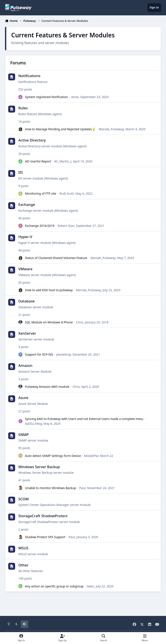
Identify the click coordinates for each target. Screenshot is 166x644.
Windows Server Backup (39, 467)
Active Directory (32, 140)
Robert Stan (66, 226)
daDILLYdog (34, 424)
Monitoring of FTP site (41, 194)
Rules (23, 108)
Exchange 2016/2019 (40, 226)
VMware (25, 269)
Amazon (25, 366)
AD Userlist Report (38, 161)
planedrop (64, 355)
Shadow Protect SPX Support (45, 537)
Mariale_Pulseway (111, 129)
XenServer (27, 333)
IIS (21, 173)
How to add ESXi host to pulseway (49, 290)
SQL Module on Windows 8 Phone (49, 322)
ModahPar (91, 456)
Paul (82, 488)
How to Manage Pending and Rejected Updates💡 (60, 129)
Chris (80, 322)
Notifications (29, 76)
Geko (90, 586)
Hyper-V (25, 237)
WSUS (23, 548)
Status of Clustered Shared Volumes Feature (56, 258)
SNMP (24, 435)
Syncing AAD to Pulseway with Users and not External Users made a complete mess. (85, 419)
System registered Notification (47, 97)
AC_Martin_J (63, 161)
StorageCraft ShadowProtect (43, 516)
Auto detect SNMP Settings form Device (53, 456)
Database (27, 301)
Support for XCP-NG (39, 355)
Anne (75, 97)
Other (23, 565)
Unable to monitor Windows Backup (51, 488)
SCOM (24, 499)
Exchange (27, 205)
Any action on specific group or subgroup (54, 586)
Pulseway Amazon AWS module (47, 387)
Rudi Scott (67, 194)
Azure (23, 398)
